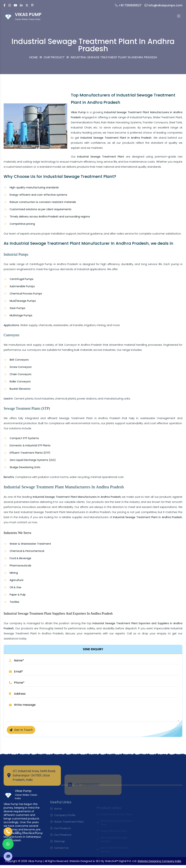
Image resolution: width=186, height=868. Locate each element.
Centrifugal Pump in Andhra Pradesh (54, 264)
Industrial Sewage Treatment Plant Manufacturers (53, 512)
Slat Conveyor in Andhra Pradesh (80, 345)
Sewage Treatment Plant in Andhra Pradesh (90, 418)
